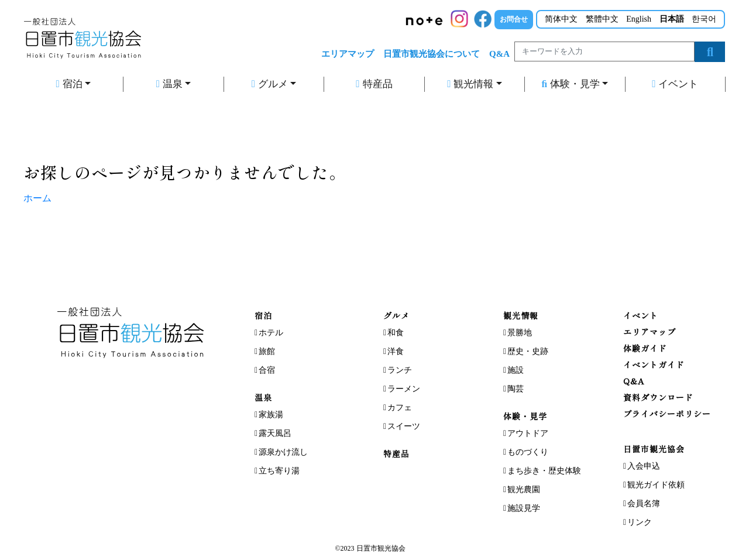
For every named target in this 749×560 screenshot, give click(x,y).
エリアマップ (348, 54)
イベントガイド (654, 365)
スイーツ (404, 426)
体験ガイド (645, 348)
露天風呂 (275, 433)
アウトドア (528, 433)
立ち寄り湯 (279, 471)
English (639, 19)
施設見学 (524, 508)
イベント (675, 84)
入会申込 (644, 466)
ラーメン (404, 389)
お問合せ (514, 19)
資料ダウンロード (658, 397)
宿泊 (69, 84)
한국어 (704, 19)
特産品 (374, 84)
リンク (640, 522)
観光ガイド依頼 (656, 485)
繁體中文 (602, 19)
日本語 (672, 19)
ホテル (271, 333)
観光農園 (524, 489)
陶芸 (516, 389)
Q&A (499, 54)
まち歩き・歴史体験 (544, 471)
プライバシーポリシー (667, 414)
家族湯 (271, 415)
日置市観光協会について (432, 54)
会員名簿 (644, 504)
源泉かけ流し (283, 452)
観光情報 (470, 84)
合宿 (267, 370)
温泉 (169, 84)
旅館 (267, 351)
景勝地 (520, 333)
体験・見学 (570, 84)
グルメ (270, 84)
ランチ (400, 370)
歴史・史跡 (528, 351)
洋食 (396, 351)
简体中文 (561, 19)
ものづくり (528, 452)
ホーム (37, 198)
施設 (516, 370)
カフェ (400, 408)
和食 (396, 333)
